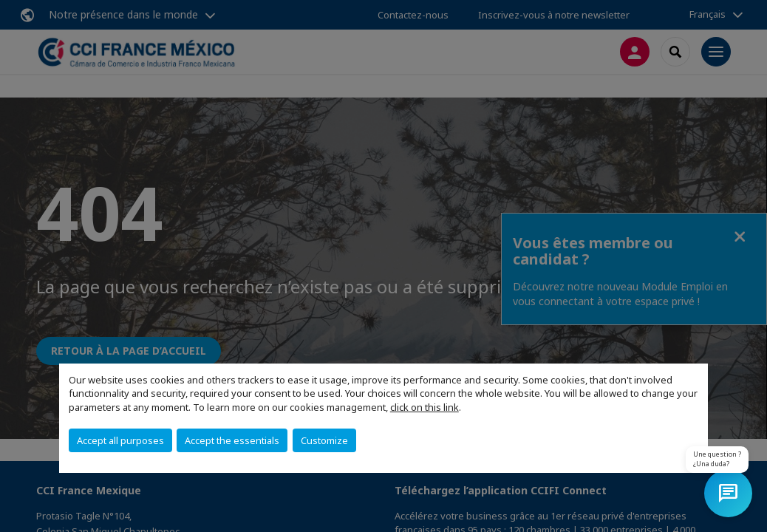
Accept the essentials (232, 440)
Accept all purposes (120, 440)
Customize (324, 440)
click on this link (425, 407)
